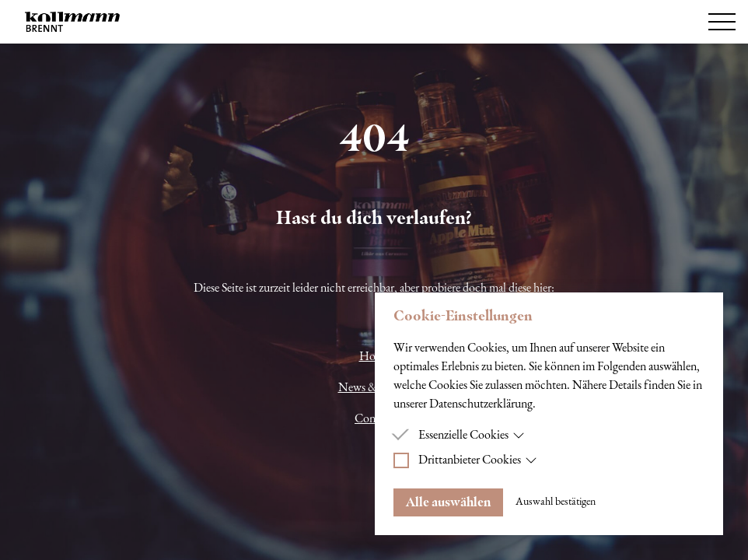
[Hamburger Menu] (722, 22)
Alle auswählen (448, 502)
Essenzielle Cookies (472, 436)
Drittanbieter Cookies (478, 460)
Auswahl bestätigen (556, 502)
